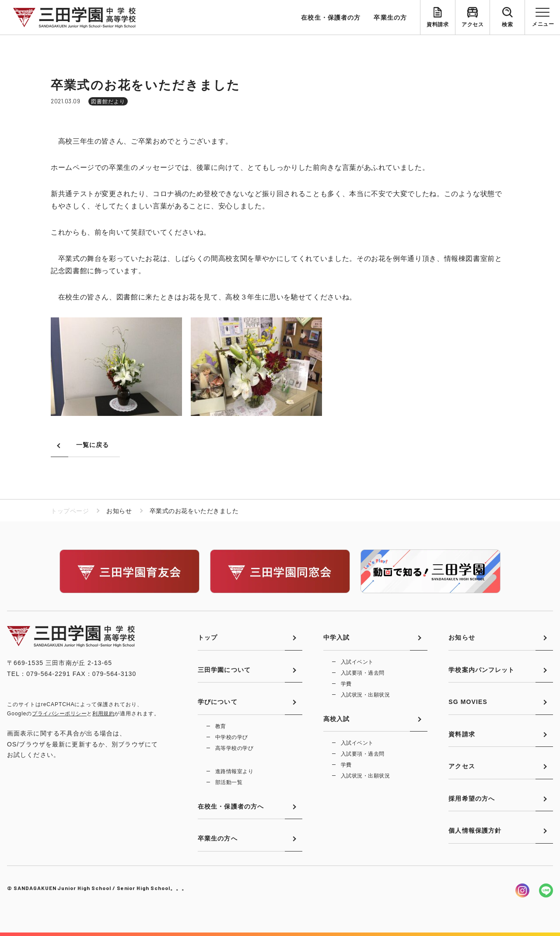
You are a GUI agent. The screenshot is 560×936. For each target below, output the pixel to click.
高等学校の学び (234, 748)
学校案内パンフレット (481, 670)
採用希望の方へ (472, 799)
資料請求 (437, 25)
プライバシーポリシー (59, 714)
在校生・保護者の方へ (231, 806)
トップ (208, 637)
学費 (346, 684)
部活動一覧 (229, 782)
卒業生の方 (390, 18)
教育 (221, 726)
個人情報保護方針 (475, 830)
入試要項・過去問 (363, 673)
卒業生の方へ (218, 838)
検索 (507, 25)
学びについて (218, 702)
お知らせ (462, 637)
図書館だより (108, 102)
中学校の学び (232, 737)
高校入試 (336, 719)
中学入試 (336, 637)
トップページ (70, 511)
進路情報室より (234, 771)
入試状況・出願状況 (365, 695)
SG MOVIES (468, 702)
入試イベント (357, 662)
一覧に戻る (93, 445)
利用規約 (103, 714)
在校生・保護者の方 (331, 18)
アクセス (472, 25)
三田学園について (224, 670)
